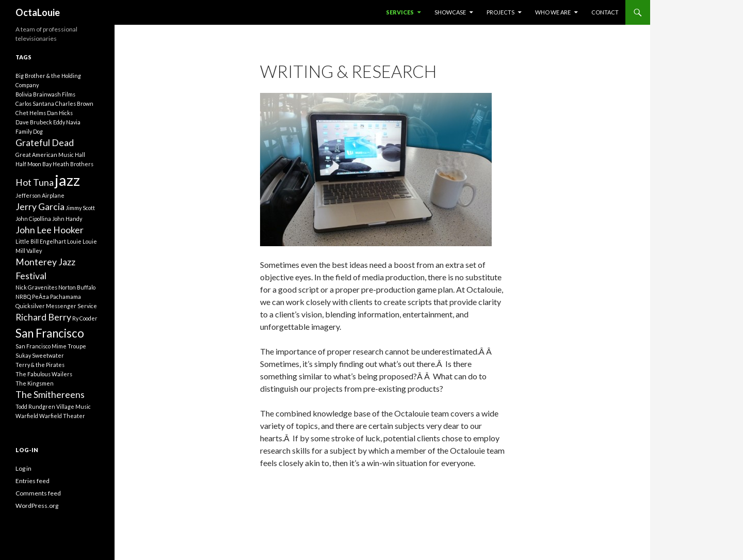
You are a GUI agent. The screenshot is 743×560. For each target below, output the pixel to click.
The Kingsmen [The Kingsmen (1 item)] (35, 383)
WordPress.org (37, 506)
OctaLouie (38, 12)
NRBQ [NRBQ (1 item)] (23, 297)
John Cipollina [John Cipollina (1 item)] (33, 219)
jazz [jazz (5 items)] (67, 180)
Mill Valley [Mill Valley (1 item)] (29, 251)
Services (400, 12)
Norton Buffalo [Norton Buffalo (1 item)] (77, 287)
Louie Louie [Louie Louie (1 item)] (82, 241)
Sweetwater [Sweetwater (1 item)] (48, 355)
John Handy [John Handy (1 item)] (67, 219)
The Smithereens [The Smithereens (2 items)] (50, 395)
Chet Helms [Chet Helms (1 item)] (31, 113)
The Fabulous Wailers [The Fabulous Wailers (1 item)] (44, 374)
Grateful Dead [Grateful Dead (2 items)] (45, 143)
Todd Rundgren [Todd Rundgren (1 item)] (35, 406)
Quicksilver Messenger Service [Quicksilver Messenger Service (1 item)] (56, 306)
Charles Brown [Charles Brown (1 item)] (74, 103)
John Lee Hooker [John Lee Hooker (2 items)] (50, 230)
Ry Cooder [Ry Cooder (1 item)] (85, 318)
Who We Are (553, 12)
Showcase (450, 12)
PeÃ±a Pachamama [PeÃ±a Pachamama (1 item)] (56, 297)
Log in (23, 468)
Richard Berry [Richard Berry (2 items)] (43, 317)
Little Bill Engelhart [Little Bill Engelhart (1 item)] (41, 241)
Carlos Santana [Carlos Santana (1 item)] (35, 103)
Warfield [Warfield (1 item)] (27, 416)
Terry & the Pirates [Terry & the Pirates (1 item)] (40, 365)
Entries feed (33, 481)
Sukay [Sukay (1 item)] (23, 355)
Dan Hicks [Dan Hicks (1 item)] (60, 113)
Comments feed (38, 493)
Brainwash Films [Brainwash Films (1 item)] (54, 94)
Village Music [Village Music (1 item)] (74, 406)
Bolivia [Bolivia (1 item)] (24, 94)
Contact (605, 12)
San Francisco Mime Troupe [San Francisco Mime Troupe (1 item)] (51, 346)
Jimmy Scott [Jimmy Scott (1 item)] (80, 208)
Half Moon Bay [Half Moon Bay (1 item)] (34, 164)
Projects (500, 12)
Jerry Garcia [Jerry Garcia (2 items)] (40, 207)
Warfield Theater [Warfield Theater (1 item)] (62, 416)
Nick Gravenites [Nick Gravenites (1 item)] (36, 287)
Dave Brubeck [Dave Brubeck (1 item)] (34, 122)
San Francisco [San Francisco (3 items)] (50, 333)
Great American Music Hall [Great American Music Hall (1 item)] (50, 155)
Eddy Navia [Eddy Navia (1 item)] (67, 122)
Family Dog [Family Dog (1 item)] (29, 131)
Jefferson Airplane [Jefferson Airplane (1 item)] (40, 195)
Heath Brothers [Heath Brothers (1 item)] (73, 164)
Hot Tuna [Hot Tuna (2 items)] (35, 182)
